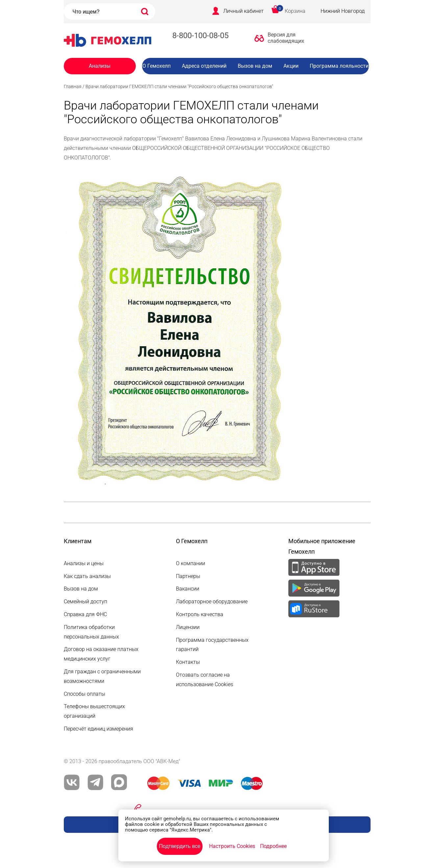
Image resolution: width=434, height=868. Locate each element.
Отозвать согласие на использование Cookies (205, 680)
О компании (191, 563)
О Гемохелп (157, 66)
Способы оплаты (84, 694)
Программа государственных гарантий (212, 645)
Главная (73, 86)
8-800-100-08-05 (200, 36)
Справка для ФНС (85, 614)
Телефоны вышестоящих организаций (94, 711)
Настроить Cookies (232, 846)
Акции (291, 66)
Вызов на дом (255, 66)
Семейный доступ (85, 602)
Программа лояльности (339, 66)
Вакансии (260, 79)
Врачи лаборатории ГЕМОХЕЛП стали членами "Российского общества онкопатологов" (179, 86)
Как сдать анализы (87, 576)
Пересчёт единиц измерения (98, 729)
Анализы (100, 66)
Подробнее (273, 846)
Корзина (295, 11)
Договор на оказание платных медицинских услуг (101, 654)
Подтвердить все (180, 846)
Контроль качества (200, 614)
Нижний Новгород (343, 11)
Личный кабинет (243, 11)
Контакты (188, 662)
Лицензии (188, 627)
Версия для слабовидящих (284, 38)
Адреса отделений (204, 66)
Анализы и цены (84, 563)
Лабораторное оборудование (212, 602)
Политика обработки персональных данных (91, 632)
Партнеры (188, 576)
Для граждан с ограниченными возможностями (102, 676)
